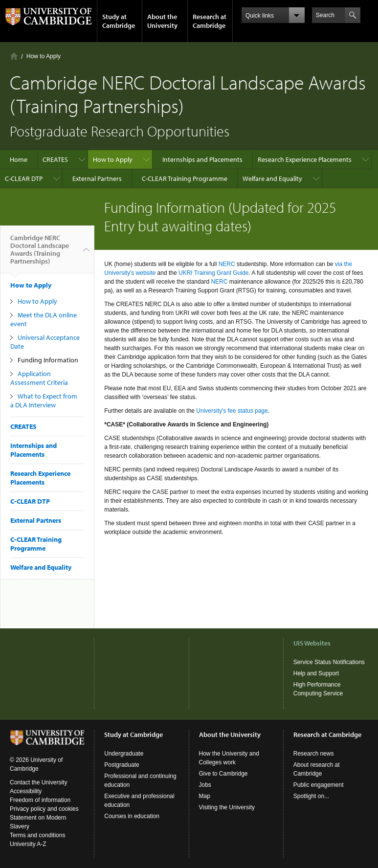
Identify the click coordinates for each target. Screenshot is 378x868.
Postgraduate (122, 765)
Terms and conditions (37, 835)
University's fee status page (232, 411)
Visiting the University (227, 807)
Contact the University (38, 782)
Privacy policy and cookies (44, 809)
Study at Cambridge (119, 21)
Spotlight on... (311, 796)
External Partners (97, 178)
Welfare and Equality (272, 178)
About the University (162, 21)
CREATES (55, 159)
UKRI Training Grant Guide (213, 273)
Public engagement (319, 785)
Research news (314, 754)
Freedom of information (40, 800)
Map (205, 796)
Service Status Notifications (329, 662)
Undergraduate (124, 754)
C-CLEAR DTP (24, 178)
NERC (228, 264)
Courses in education (132, 816)
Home (14, 56)
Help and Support (316, 673)
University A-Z (28, 844)
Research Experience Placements (305, 159)
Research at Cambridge (210, 21)
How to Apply (44, 56)
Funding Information (48, 360)
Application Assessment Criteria (39, 378)
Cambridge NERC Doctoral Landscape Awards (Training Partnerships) (40, 253)
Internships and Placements (202, 159)
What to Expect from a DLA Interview (44, 401)
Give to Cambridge (223, 774)
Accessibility (26, 791)
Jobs (205, 785)
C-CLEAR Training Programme (185, 178)
